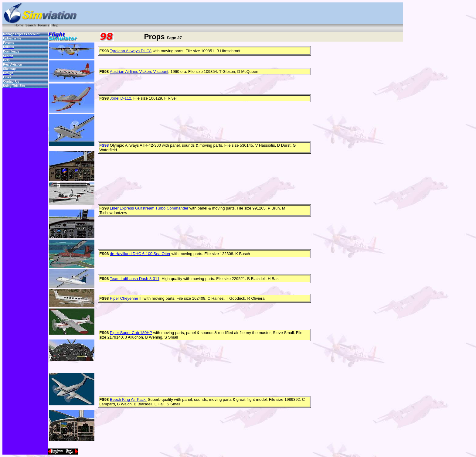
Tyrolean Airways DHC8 (131, 51)
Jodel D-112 (121, 98)
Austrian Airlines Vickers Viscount (139, 72)
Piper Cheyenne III (126, 298)
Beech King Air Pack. (128, 399)
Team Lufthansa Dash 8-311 (135, 279)
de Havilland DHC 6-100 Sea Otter (140, 254)
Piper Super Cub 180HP (131, 333)
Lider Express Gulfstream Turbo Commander (150, 208)
